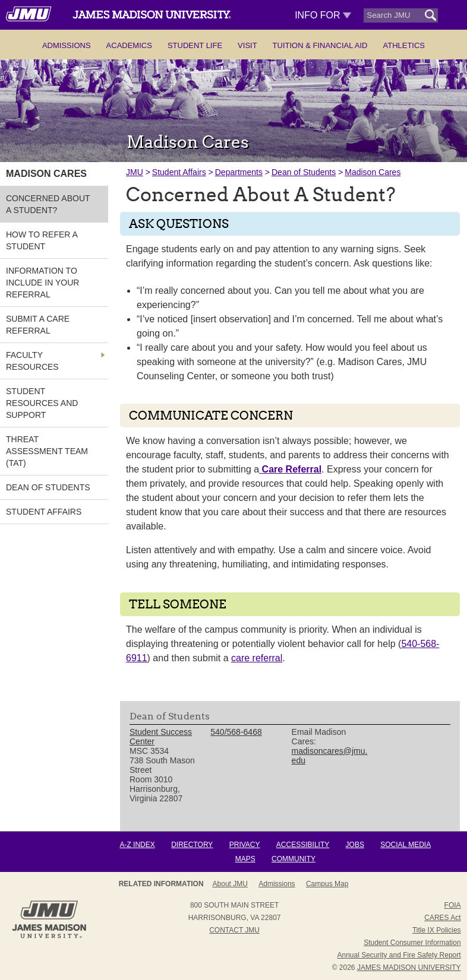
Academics (129, 45)
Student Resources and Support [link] (42, 403)
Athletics (404, 45)
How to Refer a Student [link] (42, 240)
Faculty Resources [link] (32, 361)
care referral (257, 658)
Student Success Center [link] (161, 737)
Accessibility (303, 845)
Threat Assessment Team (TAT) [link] (47, 451)
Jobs (355, 845)
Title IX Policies (437, 930)
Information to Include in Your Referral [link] (42, 283)
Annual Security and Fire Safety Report (399, 955)
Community (294, 859)
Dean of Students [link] (48, 487)
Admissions (67, 45)
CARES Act (442, 918)
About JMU (230, 884)
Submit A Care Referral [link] (38, 325)
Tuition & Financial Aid (320, 45)
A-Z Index (137, 845)
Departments (239, 172)
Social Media (406, 845)
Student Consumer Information (412, 943)
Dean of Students (304, 172)
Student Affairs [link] (44, 512)
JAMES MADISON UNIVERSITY (409, 968)
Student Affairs (179, 172)
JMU (135, 172)
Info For (323, 15)
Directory (192, 845)
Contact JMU (234, 930)
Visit (247, 45)
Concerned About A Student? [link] (48, 204)
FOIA (453, 905)
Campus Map (327, 884)
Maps (245, 859)
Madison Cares (373, 172)
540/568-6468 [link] (236, 732)
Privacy (245, 845)
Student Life (195, 45)
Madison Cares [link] (46, 174)
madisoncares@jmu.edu (330, 756)
